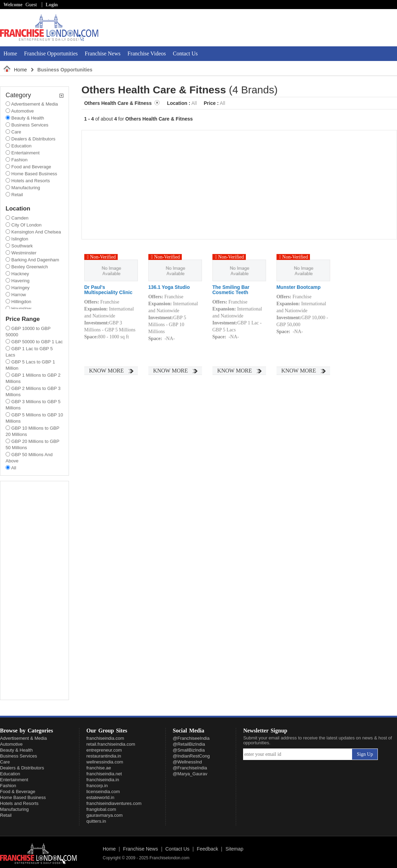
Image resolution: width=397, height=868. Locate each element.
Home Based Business (23, 797)
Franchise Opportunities (51, 53)
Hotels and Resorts (19, 803)
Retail (6, 815)
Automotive (11, 744)
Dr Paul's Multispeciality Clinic (108, 290)
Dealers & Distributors (22, 768)
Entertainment (14, 780)
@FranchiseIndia (190, 768)
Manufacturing (14, 809)
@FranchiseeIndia (191, 738)
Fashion (8, 786)
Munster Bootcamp (299, 287)
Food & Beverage (18, 792)
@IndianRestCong (191, 756)
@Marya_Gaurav (190, 774)
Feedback (207, 849)
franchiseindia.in (103, 780)
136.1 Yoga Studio (169, 287)
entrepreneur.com (104, 750)
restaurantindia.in (104, 756)
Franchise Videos (147, 53)
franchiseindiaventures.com (114, 803)
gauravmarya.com (104, 815)
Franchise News (103, 53)
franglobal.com (101, 809)
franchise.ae (99, 768)
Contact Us (185, 53)
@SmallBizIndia (189, 750)
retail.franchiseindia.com (111, 744)
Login (52, 5)
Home (10, 53)
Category (34, 95)
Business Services (18, 756)
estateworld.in (100, 797)
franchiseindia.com (105, 738)
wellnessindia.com (105, 762)
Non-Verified (102, 257)
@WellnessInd (187, 762)
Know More (107, 371)
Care (5, 762)
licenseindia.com (103, 792)
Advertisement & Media (23, 738)
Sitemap (234, 849)
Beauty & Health (16, 750)
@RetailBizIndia (189, 744)
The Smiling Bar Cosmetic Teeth (231, 290)
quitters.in (96, 821)
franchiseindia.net (104, 774)
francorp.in (97, 786)
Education (10, 774)
